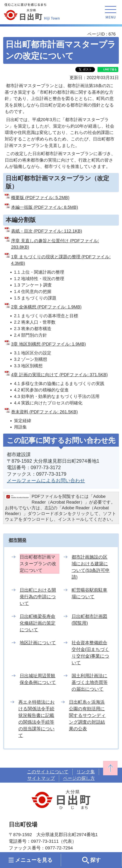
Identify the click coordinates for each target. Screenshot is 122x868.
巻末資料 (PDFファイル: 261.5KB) (44, 412)
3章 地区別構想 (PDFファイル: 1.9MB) (48, 344)
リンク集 (86, 772)
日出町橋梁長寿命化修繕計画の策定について (38, 623)
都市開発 (17, 540)
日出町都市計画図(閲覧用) (89, 620)
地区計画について (38, 643)
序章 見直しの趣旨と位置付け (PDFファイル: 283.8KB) (55, 244)
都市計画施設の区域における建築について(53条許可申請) (91, 567)
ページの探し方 (79, 778)
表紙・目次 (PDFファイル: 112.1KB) (47, 231)
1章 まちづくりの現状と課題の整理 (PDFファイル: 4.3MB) (61, 260)
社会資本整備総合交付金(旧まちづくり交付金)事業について (90, 653)
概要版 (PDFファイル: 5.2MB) (40, 198)
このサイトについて (48, 772)
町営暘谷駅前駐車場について (89, 593)
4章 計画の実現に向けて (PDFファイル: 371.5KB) (59, 375)
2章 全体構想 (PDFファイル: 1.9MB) (46, 307)
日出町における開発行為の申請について (38, 597)
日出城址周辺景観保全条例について (38, 679)
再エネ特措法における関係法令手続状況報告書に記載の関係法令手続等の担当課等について (37, 719)
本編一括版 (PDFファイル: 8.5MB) (45, 207)
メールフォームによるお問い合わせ (46, 480)
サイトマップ (41, 778)
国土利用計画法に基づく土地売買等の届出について (90, 682)
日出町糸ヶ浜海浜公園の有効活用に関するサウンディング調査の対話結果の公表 (87, 715)
